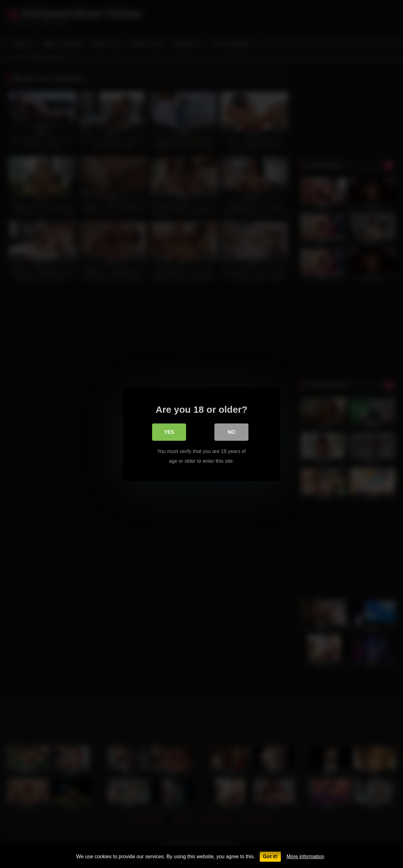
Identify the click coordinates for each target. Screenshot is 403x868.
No (231, 432)
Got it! (270, 857)
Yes (169, 432)
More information (305, 857)
